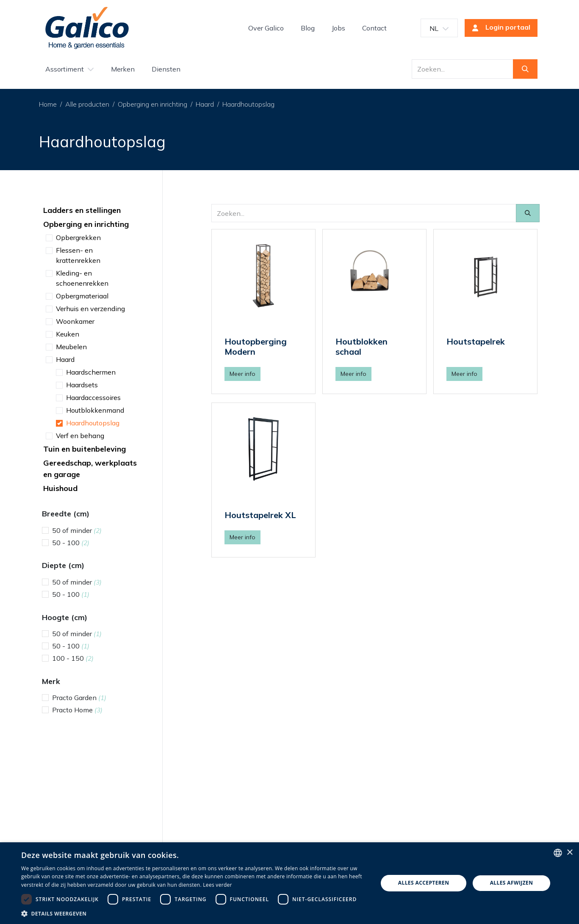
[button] (194, 913)
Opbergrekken (78, 237)
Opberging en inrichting (152, 104)
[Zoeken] (525, 69)
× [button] (569, 853)
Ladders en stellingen (82, 210)
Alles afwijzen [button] (512, 883)
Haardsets (82, 385)
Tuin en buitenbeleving (84, 449)
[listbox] (558, 853)
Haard (205, 104)
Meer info (242, 374)
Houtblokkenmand (95, 410)
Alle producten (87, 104)
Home (48, 104)
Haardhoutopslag (248, 104)
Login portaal (499, 28)
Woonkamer (75, 321)
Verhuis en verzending (90, 309)
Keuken (68, 334)
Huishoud (60, 488)
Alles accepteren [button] (424, 883)
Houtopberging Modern (256, 346)
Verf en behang (80, 436)
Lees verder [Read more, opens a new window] (217, 885)
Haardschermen (91, 372)
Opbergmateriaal (82, 296)
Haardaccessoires (93, 397)
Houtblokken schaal (362, 346)
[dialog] (289, 883)
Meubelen (71, 347)
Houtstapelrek (476, 341)
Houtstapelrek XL (260, 515)
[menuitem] (266, 28)
